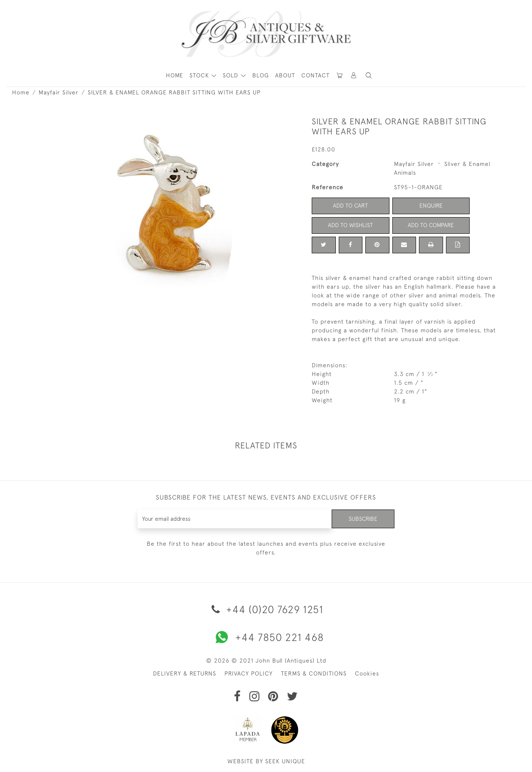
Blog (261, 75)
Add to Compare (431, 225)
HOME (175, 75)
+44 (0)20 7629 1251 (266, 609)
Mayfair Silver (59, 92)
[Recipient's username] (235, 519)
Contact (315, 75)
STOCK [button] (200, 75)
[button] (354, 75)
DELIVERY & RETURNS (185, 673)
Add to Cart (351, 205)
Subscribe (363, 519)
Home (21, 92)
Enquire (431, 205)
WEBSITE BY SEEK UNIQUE (266, 761)
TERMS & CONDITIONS (314, 673)
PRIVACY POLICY (249, 673)
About (285, 75)
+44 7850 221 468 (266, 637)
